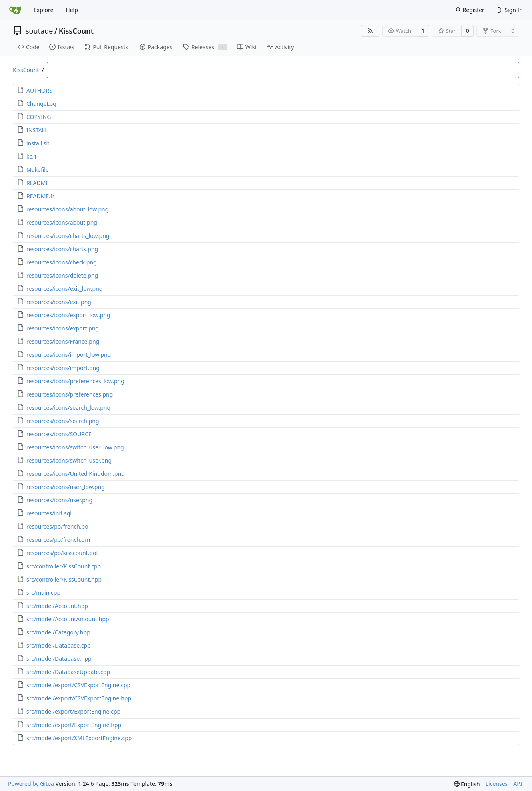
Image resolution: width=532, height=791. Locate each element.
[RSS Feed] (370, 31)
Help (72, 10)
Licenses (497, 784)
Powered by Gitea (31, 784)
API (518, 784)
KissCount (76, 31)
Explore (43, 10)
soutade (39, 31)
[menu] (467, 784)
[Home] (15, 10)
